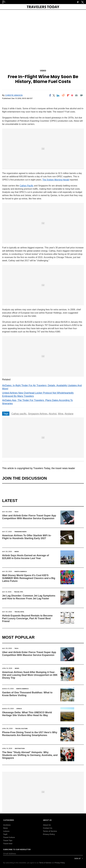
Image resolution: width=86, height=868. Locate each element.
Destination (20, 748)
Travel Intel (19, 612)
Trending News (20, 532)
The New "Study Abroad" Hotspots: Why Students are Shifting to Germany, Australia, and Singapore (30, 755)
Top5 (5, 834)
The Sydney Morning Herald (56, 180)
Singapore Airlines (38, 414)
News (17, 552)
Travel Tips (18, 592)
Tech (16, 512)
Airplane (69, 414)
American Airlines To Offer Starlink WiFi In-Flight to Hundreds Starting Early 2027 (27, 537)
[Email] (76, 95)
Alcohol (53, 414)
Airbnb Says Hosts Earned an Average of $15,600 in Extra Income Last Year (26, 557)
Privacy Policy (49, 834)
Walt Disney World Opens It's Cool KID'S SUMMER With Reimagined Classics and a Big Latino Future (29, 578)
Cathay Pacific (27, 186)
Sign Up (77, 859)
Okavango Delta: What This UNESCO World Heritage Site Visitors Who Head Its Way (27, 714)
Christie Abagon (14, 95)
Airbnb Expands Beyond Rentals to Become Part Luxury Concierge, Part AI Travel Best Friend (27, 618)
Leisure (6, 831)
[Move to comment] (82, 95)
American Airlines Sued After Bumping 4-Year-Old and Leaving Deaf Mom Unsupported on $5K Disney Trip (30, 675)
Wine (61, 414)
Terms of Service (50, 831)
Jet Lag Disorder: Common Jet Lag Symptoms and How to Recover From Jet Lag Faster (29, 597)
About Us (47, 825)
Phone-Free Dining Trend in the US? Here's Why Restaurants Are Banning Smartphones (30, 734)
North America (21, 571)
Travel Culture (21, 728)
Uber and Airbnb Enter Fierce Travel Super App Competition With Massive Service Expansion (29, 517)
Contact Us (48, 828)
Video (43, 71)
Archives (7, 825)
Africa (19, 709)
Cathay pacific (19, 414)
